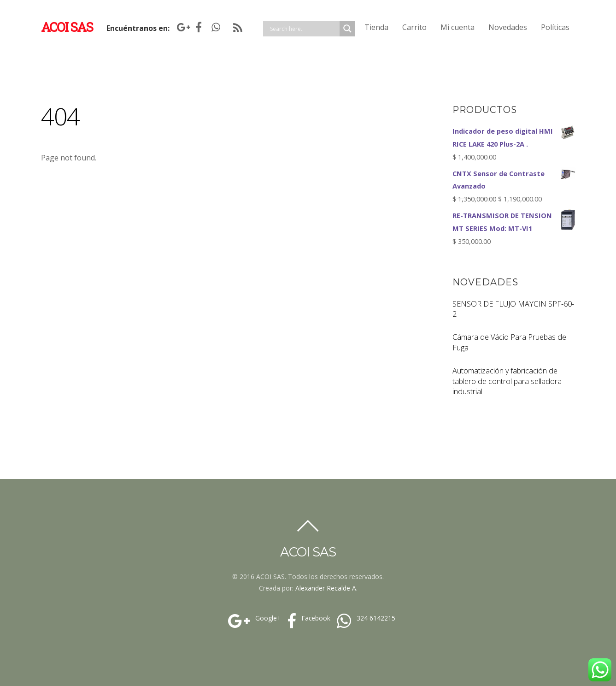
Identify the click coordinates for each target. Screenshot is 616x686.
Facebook (308, 618)
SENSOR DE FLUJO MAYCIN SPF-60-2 (513, 309)
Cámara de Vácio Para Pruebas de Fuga (509, 342)
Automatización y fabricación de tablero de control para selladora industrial (507, 381)
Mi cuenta (458, 27)
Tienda (376, 27)
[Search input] (304, 29)
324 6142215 (365, 618)
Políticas (555, 27)
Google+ (253, 618)
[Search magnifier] (347, 29)
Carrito (414, 27)
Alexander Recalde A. (326, 588)
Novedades (508, 27)
